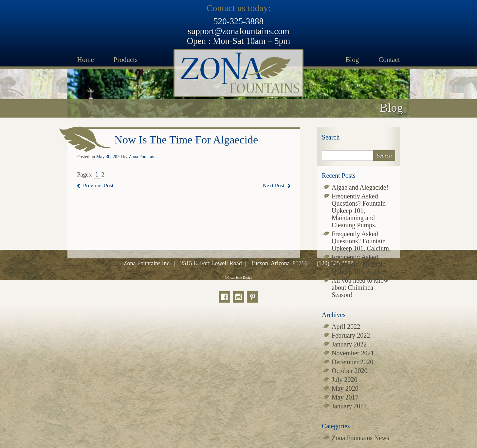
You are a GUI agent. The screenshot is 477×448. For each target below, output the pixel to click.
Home (86, 60)
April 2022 (346, 327)
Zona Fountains (143, 157)
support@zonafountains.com (238, 31)
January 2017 (349, 406)
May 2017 (345, 397)
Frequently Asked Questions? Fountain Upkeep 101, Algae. (359, 264)
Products (126, 60)
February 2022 (351, 335)
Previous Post (98, 186)
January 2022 (349, 344)
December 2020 (352, 362)
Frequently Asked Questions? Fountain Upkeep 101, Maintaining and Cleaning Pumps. (359, 211)
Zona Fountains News (360, 438)
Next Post (274, 186)
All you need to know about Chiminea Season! (360, 288)
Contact (389, 60)
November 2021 (353, 353)
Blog (352, 60)
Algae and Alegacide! (360, 187)
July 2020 (344, 380)
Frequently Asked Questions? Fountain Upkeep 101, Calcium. (361, 241)
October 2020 (349, 371)
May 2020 (345, 388)
